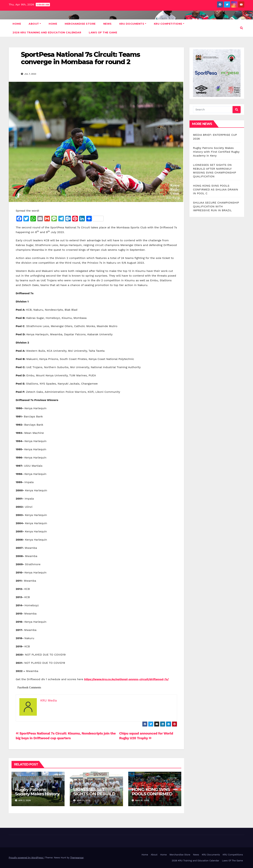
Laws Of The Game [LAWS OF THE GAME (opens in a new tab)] (103, 32)
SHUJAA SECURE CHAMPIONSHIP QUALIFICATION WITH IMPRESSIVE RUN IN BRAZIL (216, 206)
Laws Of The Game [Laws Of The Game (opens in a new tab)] (232, 861)
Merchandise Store (80, 24)
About (35, 24)
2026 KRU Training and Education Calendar (47, 32)
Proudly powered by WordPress (26, 858)
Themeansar (77, 858)
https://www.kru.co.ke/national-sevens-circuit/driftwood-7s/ (126, 679)
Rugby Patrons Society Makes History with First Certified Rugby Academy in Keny (216, 152)
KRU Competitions (169, 24)
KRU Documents (133, 24)
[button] (241, 28)
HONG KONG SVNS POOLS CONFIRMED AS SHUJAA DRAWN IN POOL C (152, 796)
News (107, 24)
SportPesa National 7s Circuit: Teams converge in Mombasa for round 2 (81, 58)
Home (17, 24)
